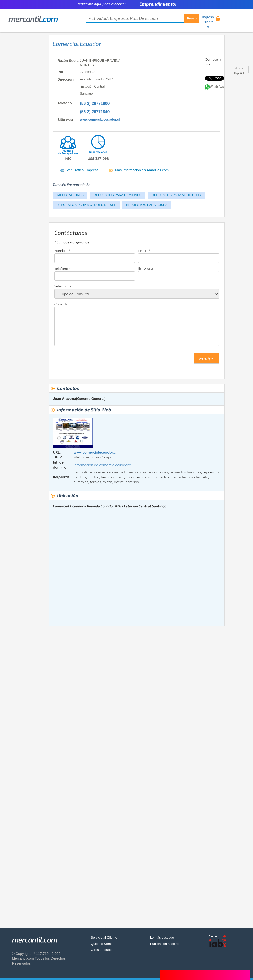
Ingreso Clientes (208, 22)
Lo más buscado (162, 938)
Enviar (206, 358)
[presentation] (93, 360)
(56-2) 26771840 (95, 112)
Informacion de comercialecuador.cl (103, 465)
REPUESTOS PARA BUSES (147, 205)
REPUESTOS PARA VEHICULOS (176, 195)
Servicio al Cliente (104, 938)
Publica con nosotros (165, 944)
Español (239, 73)
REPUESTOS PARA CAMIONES (118, 195)
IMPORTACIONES (70, 195)
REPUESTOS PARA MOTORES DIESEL (86, 205)
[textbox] (143, 18)
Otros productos (103, 950)
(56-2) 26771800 (95, 104)
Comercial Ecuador (77, 44)
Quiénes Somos (103, 944)
